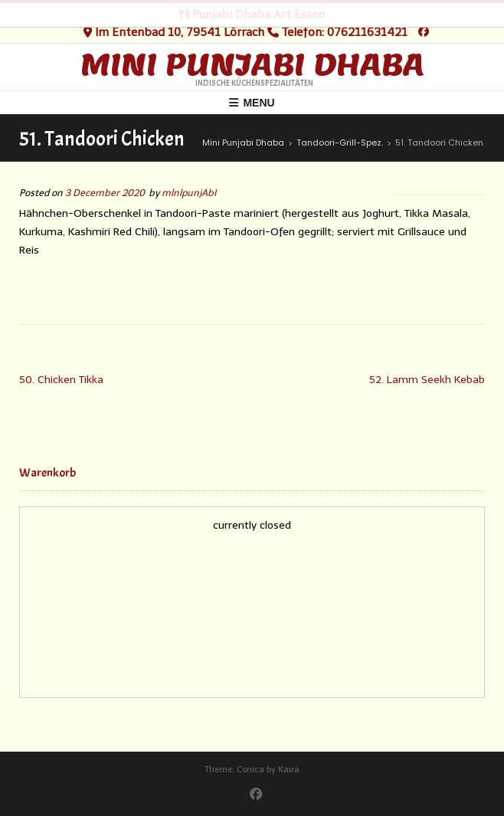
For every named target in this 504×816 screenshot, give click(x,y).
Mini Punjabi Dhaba (252, 64)
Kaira (289, 770)
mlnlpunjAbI (189, 193)
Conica (250, 770)
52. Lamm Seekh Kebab (427, 380)
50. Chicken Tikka (61, 380)
